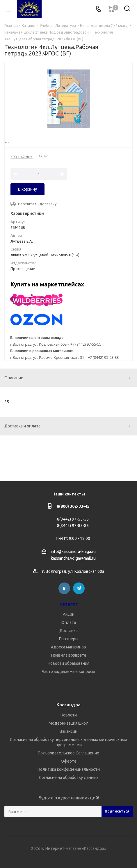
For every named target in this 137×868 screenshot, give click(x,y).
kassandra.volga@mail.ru (73, 559)
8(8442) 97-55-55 (73, 519)
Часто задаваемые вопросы (68, 672)
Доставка (68, 631)
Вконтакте (64, 588)
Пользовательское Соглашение (68, 753)
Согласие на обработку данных (69, 777)
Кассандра (68, 705)
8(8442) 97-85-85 (73, 526)
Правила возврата (69, 655)
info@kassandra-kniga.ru (73, 552)
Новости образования (68, 663)
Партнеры (69, 639)
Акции (69, 614)
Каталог (68, 604)
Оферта (68, 761)
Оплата (69, 622)
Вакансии (68, 731)
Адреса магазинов (68, 647)
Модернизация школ (68, 723)
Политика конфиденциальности (69, 769)
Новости (69, 715)
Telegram (79, 588)
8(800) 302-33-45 (73, 506)
